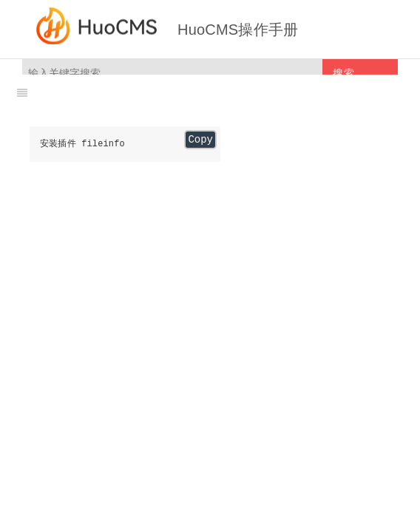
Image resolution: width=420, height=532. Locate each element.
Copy (200, 140)
